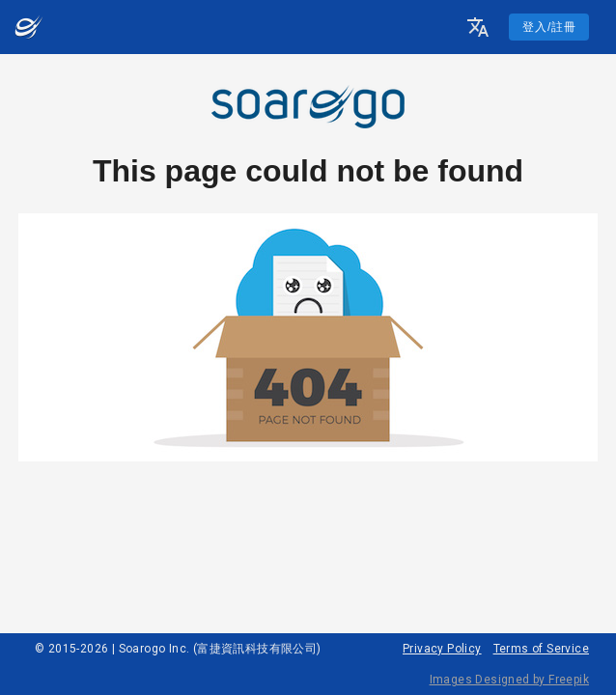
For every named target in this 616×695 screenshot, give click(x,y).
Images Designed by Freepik (509, 680)
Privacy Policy (442, 649)
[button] (478, 27)
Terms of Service (541, 649)
